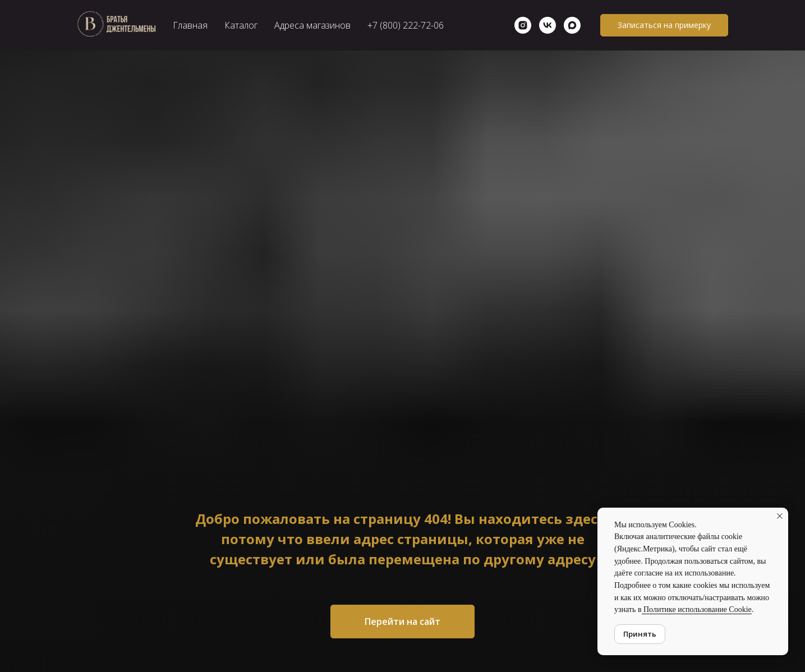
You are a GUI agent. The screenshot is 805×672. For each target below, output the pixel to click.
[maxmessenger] (572, 25)
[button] (664, 25)
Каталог (241, 25)
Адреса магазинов (312, 25)
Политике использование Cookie (697, 609)
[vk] (548, 25)
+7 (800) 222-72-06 (406, 25)
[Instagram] (523, 25)
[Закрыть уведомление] (780, 516)
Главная (190, 25)
